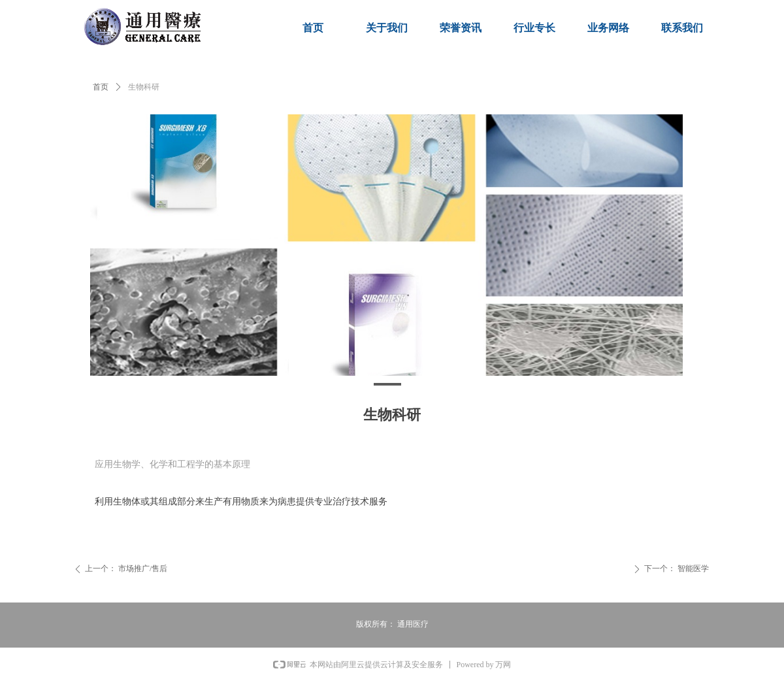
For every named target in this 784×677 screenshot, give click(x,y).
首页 (101, 87)
